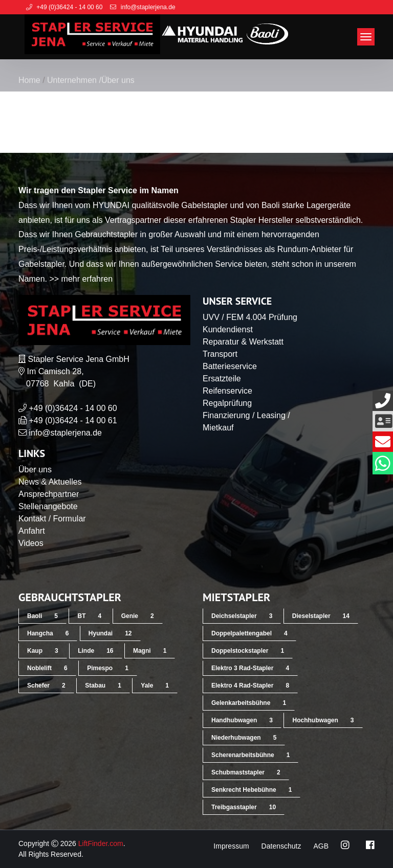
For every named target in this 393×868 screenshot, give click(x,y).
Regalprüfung (227, 403)
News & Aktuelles (50, 482)
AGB (321, 846)
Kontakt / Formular (52, 519)
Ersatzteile (222, 379)
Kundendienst (228, 329)
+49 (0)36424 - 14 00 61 (73, 420)
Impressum (231, 846)
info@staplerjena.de (65, 433)
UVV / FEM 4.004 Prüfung (250, 317)
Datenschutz (281, 846)
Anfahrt (32, 531)
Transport (220, 354)
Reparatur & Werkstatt (243, 342)
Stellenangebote (48, 506)
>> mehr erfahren (81, 279)
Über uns (35, 470)
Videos (31, 543)
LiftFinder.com (101, 843)
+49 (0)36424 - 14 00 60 (73, 408)
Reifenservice (227, 391)
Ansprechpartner (49, 494)
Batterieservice (230, 366)
